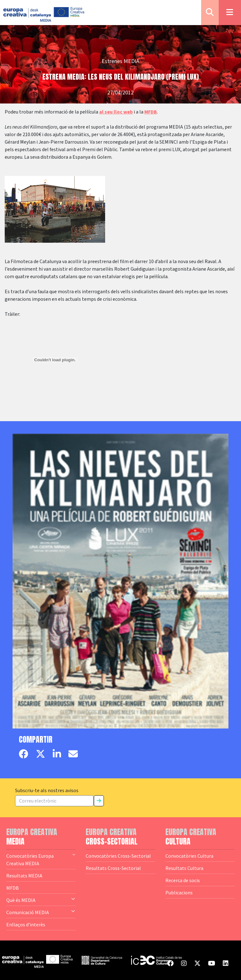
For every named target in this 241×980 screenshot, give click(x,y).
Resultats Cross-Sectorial (113, 868)
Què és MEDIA (41, 900)
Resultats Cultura (184, 868)
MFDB (151, 112)
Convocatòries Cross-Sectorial (118, 856)
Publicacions (179, 893)
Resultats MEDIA (24, 876)
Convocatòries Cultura (189, 856)
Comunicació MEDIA (41, 912)
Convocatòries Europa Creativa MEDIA (41, 859)
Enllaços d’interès (26, 924)
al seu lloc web (116, 112)
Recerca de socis (183, 880)
